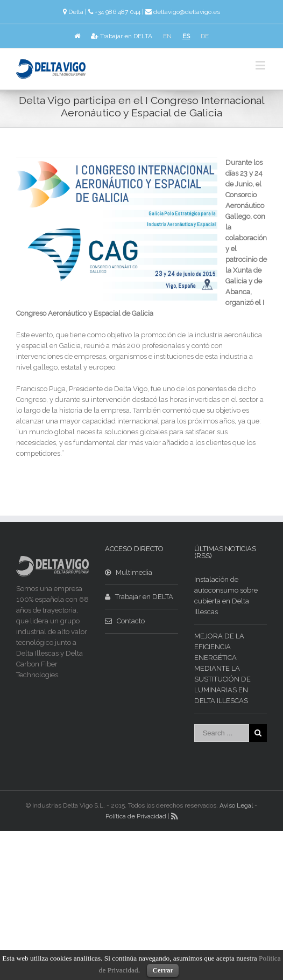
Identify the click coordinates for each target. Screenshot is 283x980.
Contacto (125, 621)
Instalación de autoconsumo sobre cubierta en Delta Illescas (226, 596)
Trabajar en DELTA (122, 36)
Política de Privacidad (136, 816)
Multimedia (129, 572)
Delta (76, 12)
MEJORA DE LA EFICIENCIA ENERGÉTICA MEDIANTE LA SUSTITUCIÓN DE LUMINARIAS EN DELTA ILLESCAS (222, 668)
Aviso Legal (236, 805)
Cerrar (163, 970)
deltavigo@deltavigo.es (187, 12)
